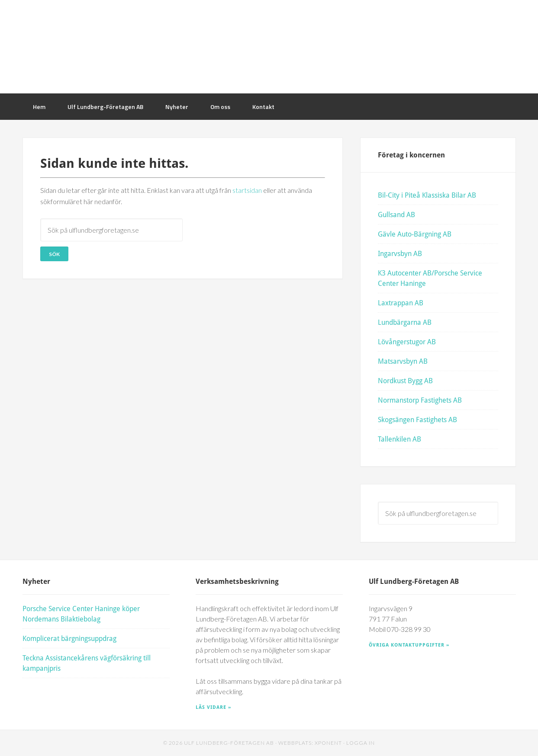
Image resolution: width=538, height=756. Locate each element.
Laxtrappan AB (401, 303)
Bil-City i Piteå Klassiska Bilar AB (427, 195)
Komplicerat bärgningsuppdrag (69, 638)
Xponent (328, 743)
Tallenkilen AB (399, 439)
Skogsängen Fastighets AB (417, 419)
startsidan (247, 190)
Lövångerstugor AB (407, 341)
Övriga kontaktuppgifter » (409, 645)
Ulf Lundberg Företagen (269, 47)
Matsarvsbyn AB (403, 361)
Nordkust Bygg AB (405, 380)
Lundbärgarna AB (405, 322)
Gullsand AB (396, 214)
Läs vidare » (213, 707)
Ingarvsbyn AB (400, 253)
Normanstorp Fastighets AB (420, 400)
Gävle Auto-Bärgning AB (415, 234)
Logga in (361, 743)
